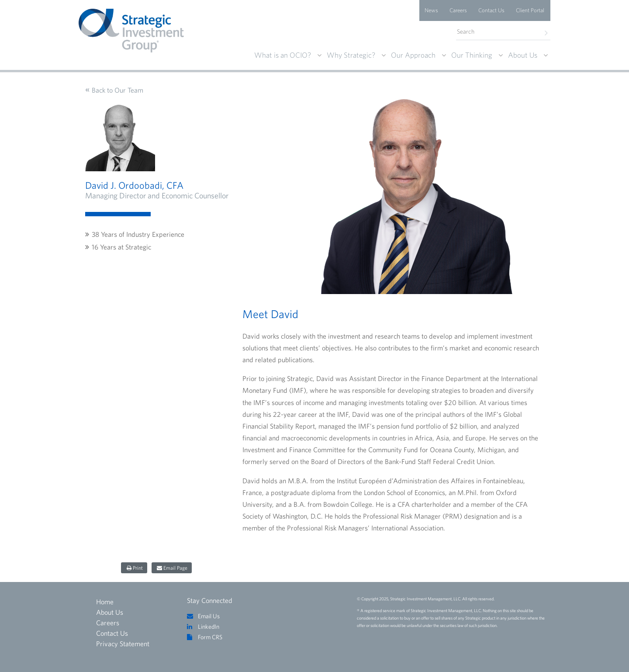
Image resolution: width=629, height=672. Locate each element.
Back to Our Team (118, 90)
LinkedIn (209, 627)
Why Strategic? (351, 55)
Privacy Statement (123, 644)
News (431, 10)
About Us (523, 55)
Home (105, 602)
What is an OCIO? (283, 55)
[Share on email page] (172, 568)
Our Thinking (472, 55)
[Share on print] (134, 568)
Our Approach (413, 55)
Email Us (209, 616)
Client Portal (530, 10)
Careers (458, 10)
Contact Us (491, 10)
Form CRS (210, 637)
